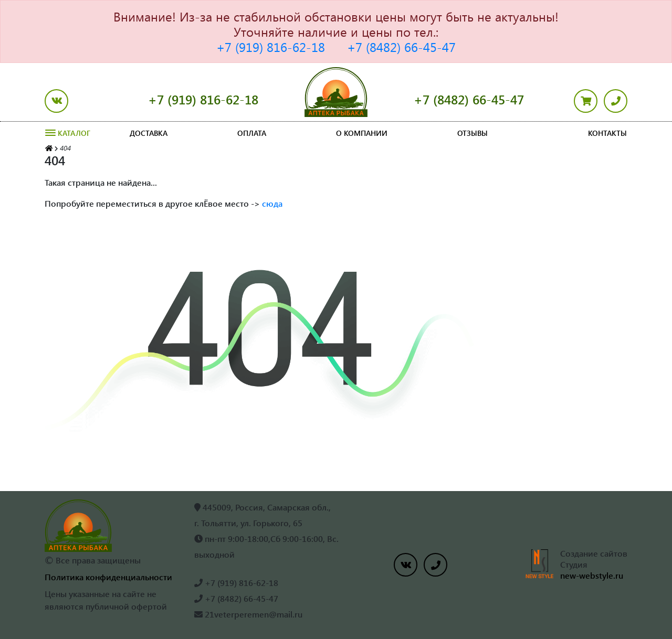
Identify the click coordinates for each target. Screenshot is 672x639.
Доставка (149, 133)
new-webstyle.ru (592, 575)
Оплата (252, 133)
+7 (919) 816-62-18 (271, 47)
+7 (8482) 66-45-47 (401, 47)
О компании (362, 133)
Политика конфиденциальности (108, 577)
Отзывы (472, 133)
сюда (272, 203)
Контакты (607, 133)
